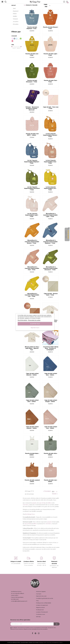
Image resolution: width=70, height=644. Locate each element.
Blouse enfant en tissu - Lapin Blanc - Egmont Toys (32, 348)
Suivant (55, 494)
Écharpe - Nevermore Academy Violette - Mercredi (32, 108)
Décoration (16, 24)
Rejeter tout (35, 328)
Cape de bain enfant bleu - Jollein (51, 374)
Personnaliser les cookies (34, 320)
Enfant (14, 5)
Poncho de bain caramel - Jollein (32, 481)
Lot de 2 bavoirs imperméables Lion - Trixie (50, 188)
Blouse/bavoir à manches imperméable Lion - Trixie (32, 295)
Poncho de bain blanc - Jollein (32, 454)
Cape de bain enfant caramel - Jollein (32, 427)
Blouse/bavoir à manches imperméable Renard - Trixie (32, 242)
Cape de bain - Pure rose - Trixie (51, 108)
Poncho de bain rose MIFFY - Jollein (32, 134)
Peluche (15, 14)
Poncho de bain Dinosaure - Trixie (32, 81)
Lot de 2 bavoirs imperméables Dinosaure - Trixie (32, 188)
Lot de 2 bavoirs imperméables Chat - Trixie (50, 162)
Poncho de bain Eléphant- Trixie (32, 28)
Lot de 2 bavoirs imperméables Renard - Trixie (50, 135)
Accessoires (16, 21)
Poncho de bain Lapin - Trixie (51, 54)
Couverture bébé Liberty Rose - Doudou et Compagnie (51, 348)
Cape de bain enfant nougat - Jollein (51, 401)
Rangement (16, 11)
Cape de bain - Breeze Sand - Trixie (51, 294)
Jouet (14, 8)
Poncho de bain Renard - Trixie (51, 28)
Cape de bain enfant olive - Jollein (32, 401)
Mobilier (15, 16)
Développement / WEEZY (57, 642)
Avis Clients (66, 234)
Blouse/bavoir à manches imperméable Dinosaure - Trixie (50, 268)
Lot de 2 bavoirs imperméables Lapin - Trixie (32, 215)
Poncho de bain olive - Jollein (51, 454)
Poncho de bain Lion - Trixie (32, 54)
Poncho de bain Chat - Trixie (51, 81)
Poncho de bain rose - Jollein (51, 481)
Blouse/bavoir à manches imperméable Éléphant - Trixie (50, 242)
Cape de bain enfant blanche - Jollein (32, 374)
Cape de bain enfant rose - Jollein (51, 427)
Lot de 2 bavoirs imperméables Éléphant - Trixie (32, 162)
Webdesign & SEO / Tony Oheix (45, 642)
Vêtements (15, 19)
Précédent (47, 491)
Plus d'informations (22, 320)
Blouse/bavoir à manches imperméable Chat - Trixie (32, 268)
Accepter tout (35, 324)
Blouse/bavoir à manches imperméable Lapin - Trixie (50, 215)
